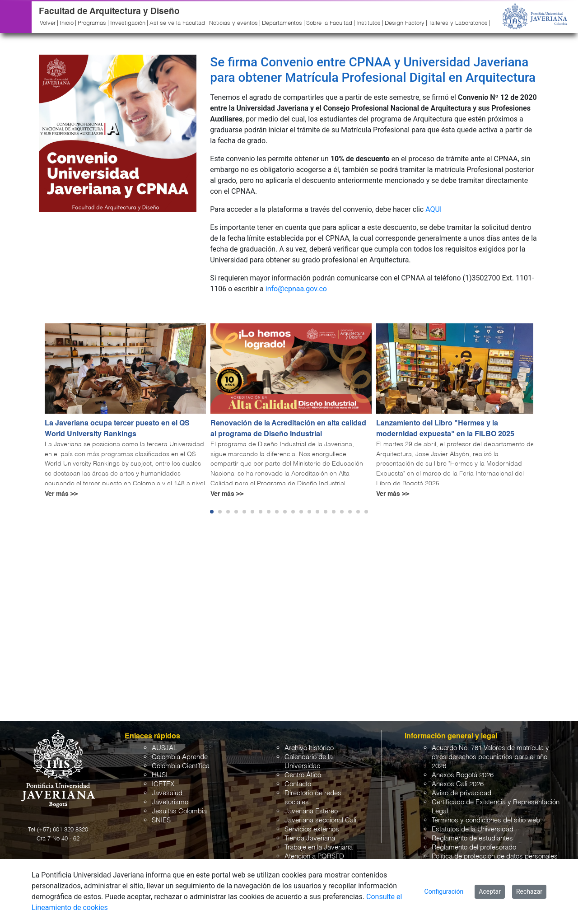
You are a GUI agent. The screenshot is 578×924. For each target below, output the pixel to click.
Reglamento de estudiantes (472, 838)
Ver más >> (61, 494)
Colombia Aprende (180, 757)
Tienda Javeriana (310, 838)
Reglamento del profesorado (474, 847)
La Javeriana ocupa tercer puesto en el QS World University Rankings (117, 429)
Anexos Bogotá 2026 (463, 775)
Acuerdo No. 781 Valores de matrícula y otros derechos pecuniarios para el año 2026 (490, 757)
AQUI (433, 209)
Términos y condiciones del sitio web (486, 820)
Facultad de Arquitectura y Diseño (109, 12)
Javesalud (167, 793)
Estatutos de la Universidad (473, 829)
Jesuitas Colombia (179, 811)
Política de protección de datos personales (495, 856)
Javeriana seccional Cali (320, 820)
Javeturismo (170, 802)
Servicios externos (312, 829)
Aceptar (490, 891)
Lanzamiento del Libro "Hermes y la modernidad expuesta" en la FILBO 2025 (445, 429)
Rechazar (529, 891)
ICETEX (163, 784)
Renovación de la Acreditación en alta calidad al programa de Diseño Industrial (288, 429)
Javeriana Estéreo (311, 811)
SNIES (161, 820)
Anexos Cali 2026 (458, 784)
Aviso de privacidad (461, 793)
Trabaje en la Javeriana (319, 847)
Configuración (444, 891)
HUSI (160, 775)
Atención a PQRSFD (314, 856)
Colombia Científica (181, 766)
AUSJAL (164, 748)
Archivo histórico (309, 748)
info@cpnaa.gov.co (296, 289)
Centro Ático (303, 775)
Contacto (298, 784)
